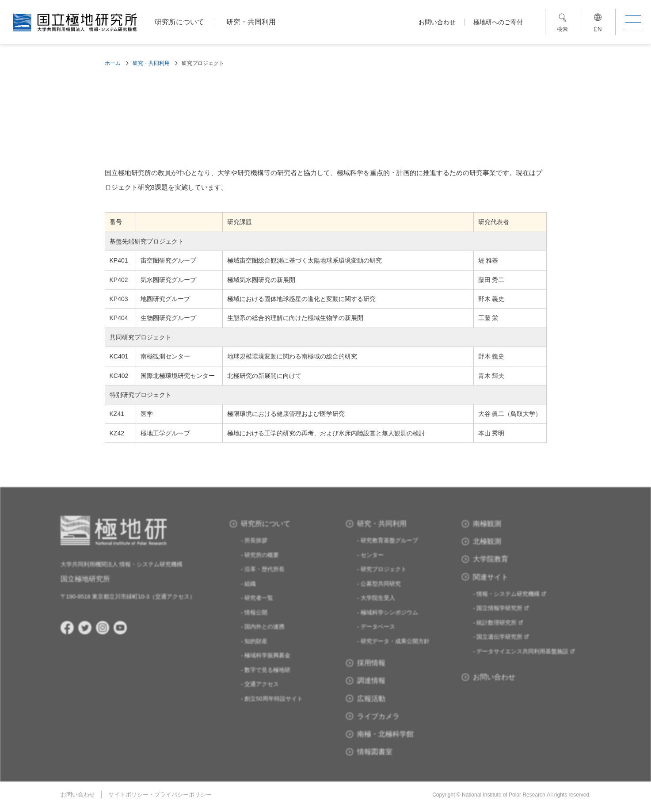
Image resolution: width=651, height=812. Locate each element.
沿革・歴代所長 (265, 569)
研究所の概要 (262, 555)
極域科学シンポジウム (389, 612)
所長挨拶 (256, 540)
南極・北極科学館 (385, 734)
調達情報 (371, 680)
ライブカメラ (378, 716)
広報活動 (371, 699)
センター (372, 555)
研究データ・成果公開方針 (395, 641)
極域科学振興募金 (267, 655)
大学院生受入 (378, 598)
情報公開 (256, 612)
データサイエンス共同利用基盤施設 (526, 651)
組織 (250, 584)
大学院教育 (491, 559)
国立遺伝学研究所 (503, 637)
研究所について (179, 22)
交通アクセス (172, 597)
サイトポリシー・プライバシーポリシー (160, 795)
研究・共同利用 (251, 22)
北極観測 (487, 541)
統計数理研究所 (500, 623)
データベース (378, 627)
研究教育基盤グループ (389, 540)
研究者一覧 (259, 598)
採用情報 (371, 663)
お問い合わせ (437, 22)
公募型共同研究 (381, 584)
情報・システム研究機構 (512, 594)
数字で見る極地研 (267, 670)
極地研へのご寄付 (498, 22)
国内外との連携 (265, 627)
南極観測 (487, 524)
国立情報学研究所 (503, 608)
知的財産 (256, 641)
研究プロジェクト (384, 569)
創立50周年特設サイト (273, 699)
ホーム (113, 63)
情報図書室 (375, 752)
